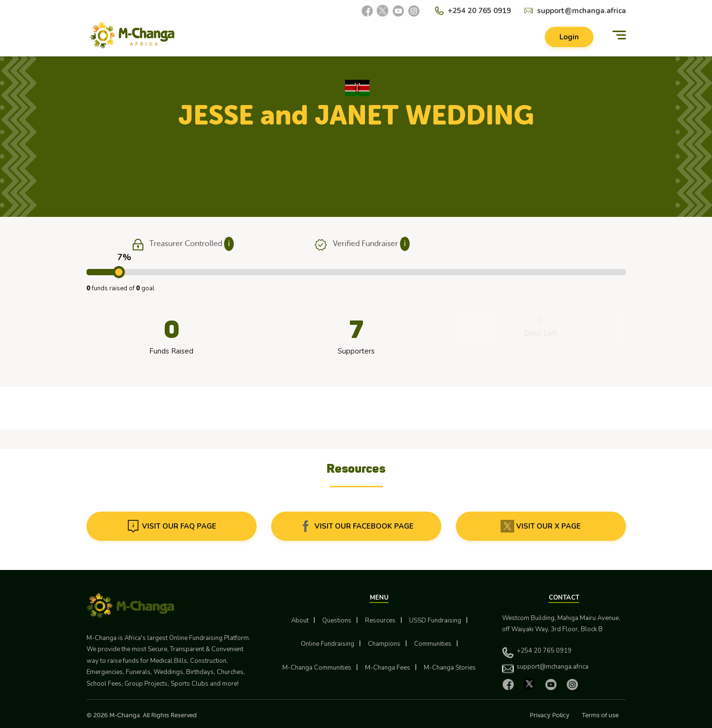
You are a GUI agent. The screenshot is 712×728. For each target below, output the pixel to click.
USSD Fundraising (435, 621)
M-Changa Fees (388, 668)
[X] (382, 11)
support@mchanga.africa (582, 11)
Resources (380, 621)
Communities (433, 644)
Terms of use (600, 715)
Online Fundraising (328, 644)
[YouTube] (398, 11)
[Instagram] (414, 11)
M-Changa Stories (450, 668)
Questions (337, 621)
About (300, 621)
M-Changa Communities (317, 668)
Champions (384, 644)
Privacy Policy (550, 715)
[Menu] (619, 35)
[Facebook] (367, 11)
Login (569, 37)
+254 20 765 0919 (479, 11)
